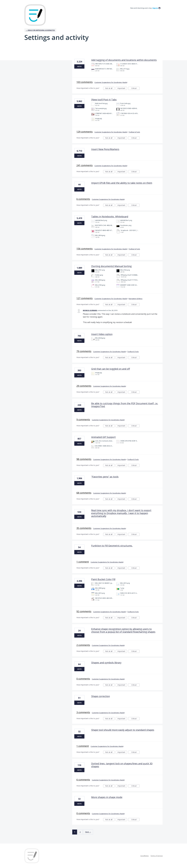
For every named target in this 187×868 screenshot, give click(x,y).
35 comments (84, 528)
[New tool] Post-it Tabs (104, 100)
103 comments (85, 82)
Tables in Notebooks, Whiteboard (110, 217)
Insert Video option (102, 334)
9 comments (83, 420)
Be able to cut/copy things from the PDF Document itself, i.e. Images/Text (125, 405)
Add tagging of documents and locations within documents (124, 60)
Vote (79, 66)
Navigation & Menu (136, 299)
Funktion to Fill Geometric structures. (112, 546)
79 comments (84, 351)
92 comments (84, 611)
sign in (155, 8)
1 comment (83, 562)
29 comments (84, 386)
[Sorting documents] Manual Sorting (111, 266)
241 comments (85, 165)
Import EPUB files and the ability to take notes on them (122, 183)
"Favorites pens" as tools (105, 477)
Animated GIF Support (103, 437)
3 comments (83, 712)
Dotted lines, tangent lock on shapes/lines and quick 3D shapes (122, 765)
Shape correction (101, 696)
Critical (135, 88)
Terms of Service (157, 856)
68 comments (84, 493)
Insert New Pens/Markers (105, 149)
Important (122, 88)
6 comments (83, 199)
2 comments (83, 645)
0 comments (83, 679)
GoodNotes (145, 856)
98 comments (84, 459)
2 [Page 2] (80, 832)
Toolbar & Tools (134, 132)
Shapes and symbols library (106, 663)
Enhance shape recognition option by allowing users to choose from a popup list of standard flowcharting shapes (123, 630)
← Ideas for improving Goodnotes (40, 30)
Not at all (110, 88)
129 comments (85, 132)
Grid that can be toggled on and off (111, 369)
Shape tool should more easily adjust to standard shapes (123, 730)
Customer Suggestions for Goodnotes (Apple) (111, 82)
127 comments (85, 298)
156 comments (85, 249)
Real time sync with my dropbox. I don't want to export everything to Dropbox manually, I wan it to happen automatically (121, 513)
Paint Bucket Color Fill (103, 579)
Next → (88, 832)
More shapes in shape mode (107, 797)
